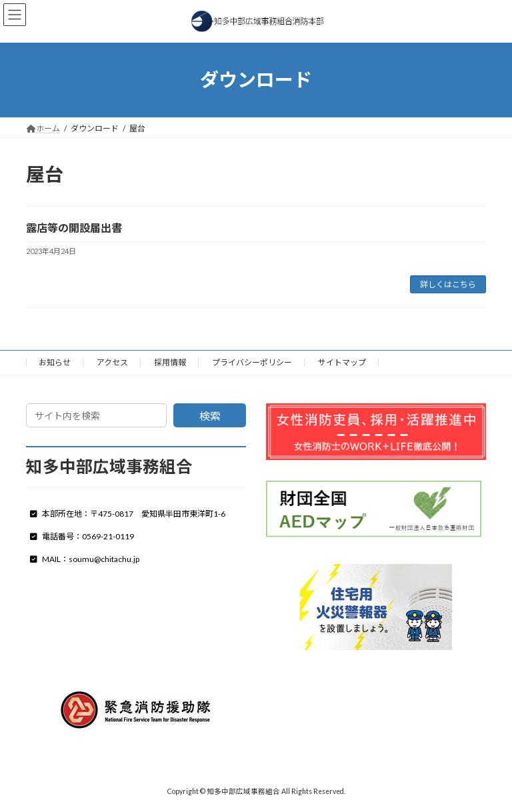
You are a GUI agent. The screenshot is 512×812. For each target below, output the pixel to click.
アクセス (112, 362)
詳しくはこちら (448, 284)
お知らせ (55, 362)
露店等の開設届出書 (74, 228)
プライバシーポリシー (252, 362)
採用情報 (170, 362)
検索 (210, 416)
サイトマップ (342, 362)
